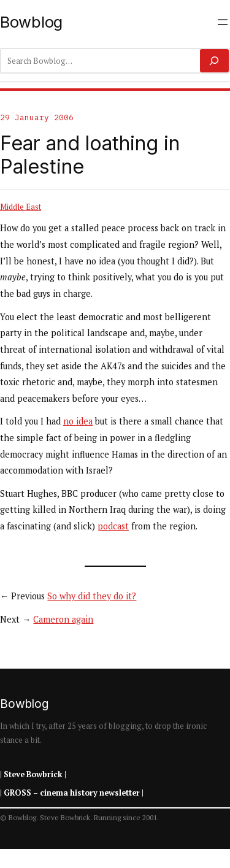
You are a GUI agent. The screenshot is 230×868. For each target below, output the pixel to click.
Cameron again (63, 619)
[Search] (214, 61)
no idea (78, 421)
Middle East (21, 207)
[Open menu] (223, 22)
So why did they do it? (92, 596)
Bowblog (31, 22)
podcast (113, 526)
